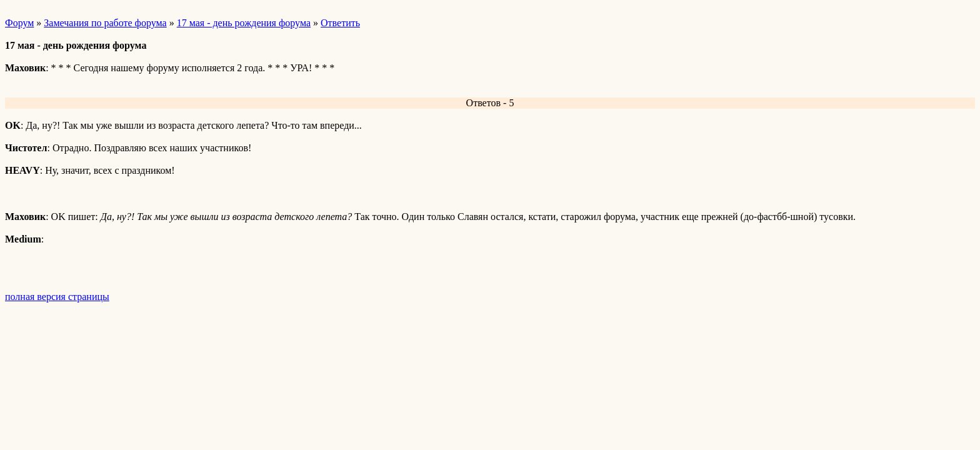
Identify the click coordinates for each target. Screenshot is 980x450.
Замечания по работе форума (105, 23)
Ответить (340, 23)
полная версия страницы (57, 297)
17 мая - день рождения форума (244, 23)
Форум (19, 23)
